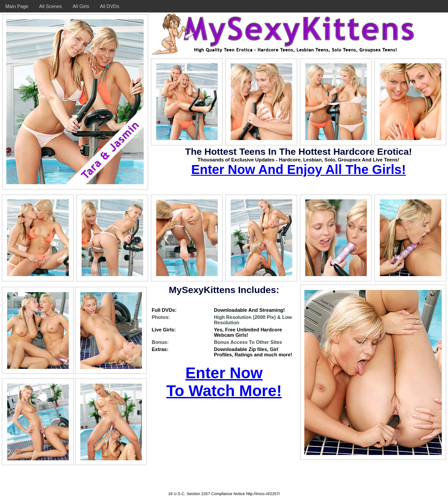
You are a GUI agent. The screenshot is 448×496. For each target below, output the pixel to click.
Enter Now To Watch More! (224, 382)
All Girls (81, 6)
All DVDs (110, 6)
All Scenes (51, 6)
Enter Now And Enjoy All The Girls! (298, 169)
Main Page (17, 6)
